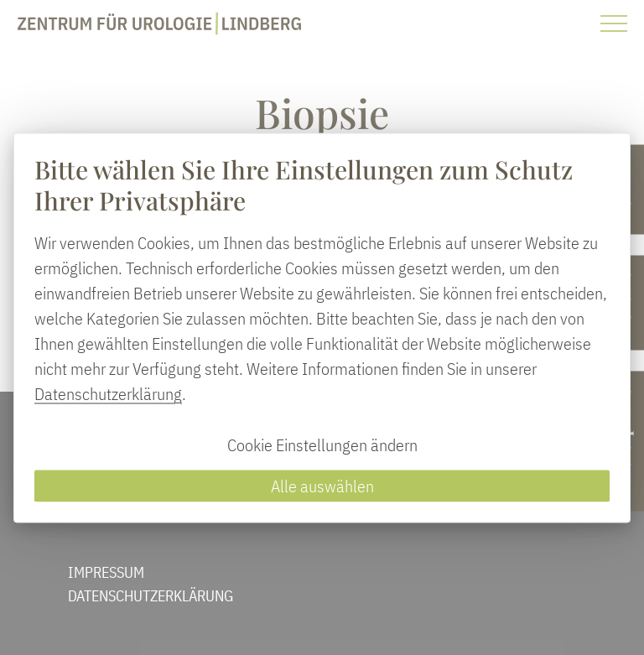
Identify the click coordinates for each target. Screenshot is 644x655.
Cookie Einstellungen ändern (322, 444)
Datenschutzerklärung (108, 393)
